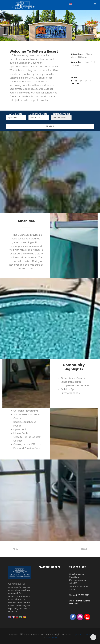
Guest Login (52, 637)
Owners (88, 634)
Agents (77, 634)
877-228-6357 (83, 595)
